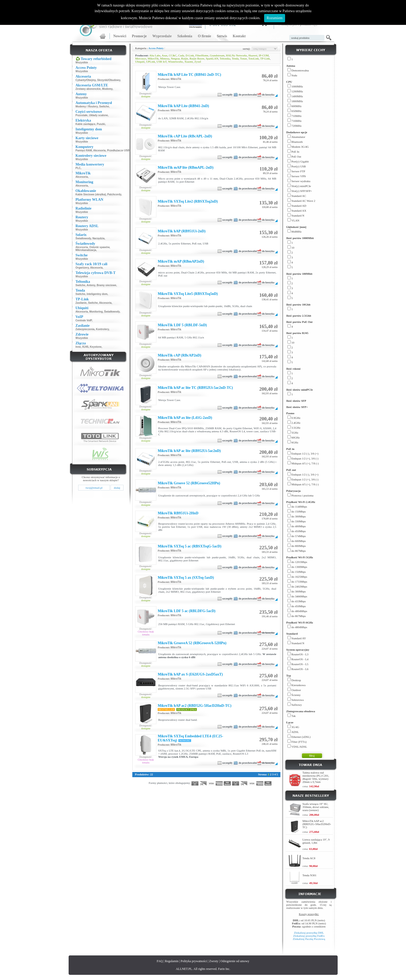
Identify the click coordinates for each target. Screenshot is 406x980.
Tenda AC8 (309, 858)
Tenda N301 (309, 875)
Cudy (181, 55)
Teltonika (225, 58)
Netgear (175, 58)
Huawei (253, 55)
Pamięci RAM (84, 150)
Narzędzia (99, 238)
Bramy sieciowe (106, 285)
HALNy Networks (237, 55)
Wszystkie (82, 62)
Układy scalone (99, 115)
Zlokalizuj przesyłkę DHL (309, 933)
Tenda (235, 58)
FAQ (160, 961)
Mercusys (141, 58)
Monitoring (96, 312)
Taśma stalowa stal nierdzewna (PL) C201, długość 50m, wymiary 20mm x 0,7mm (316, 777)
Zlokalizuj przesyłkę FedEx (309, 936)
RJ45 (85, 347)
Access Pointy (156, 48)
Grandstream (217, 55)
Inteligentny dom (97, 294)
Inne (78, 347)
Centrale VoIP (84, 320)
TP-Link (265, 58)
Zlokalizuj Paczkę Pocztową (309, 939)
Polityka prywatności (194, 961)
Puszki (101, 124)
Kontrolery (102, 329)
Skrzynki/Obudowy (109, 80)
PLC (78, 168)
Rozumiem (275, 18)
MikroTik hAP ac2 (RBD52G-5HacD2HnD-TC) (317, 824)
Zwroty (214, 961)
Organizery (82, 268)
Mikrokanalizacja (86, 250)
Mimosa (165, 58)
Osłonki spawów (99, 247)
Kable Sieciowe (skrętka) (91, 194)
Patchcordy (114, 194)
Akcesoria (99, 150)
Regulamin (172, 961)
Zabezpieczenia (85, 329)
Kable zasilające (86, 124)
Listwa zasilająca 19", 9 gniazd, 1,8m (316, 841)
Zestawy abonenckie (88, 89)
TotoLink (254, 58)
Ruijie (185, 58)
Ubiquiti (140, 62)
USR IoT (162, 62)
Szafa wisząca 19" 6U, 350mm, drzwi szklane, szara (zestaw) (316, 807)
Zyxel (198, 62)
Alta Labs (155, 55)
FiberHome (202, 55)
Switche (104, 106)
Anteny (91, 285)
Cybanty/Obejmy (86, 80)
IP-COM (264, 55)
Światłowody (83, 238)
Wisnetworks (176, 62)
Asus (165, 55)
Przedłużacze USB (118, 150)
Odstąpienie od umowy (235, 961)
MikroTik (153, 58)
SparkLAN (212, 58)
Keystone (96, 347)
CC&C (173, 55)
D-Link (190, 55)
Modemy (107, 89)
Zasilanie (81, 303)
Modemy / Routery (87, 106)
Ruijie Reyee (197, 58)
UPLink (151, 62)
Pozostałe (82, 115)
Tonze (244, 58)
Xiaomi (189, 62)
